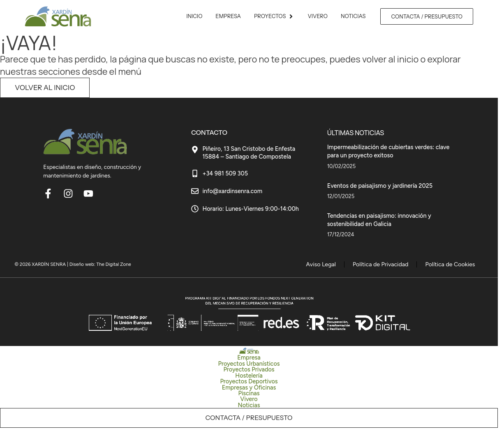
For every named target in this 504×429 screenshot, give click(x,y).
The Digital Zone (114, 264)
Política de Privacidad (395, 265)
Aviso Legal (344, 265)
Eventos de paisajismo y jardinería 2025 (380, 185)
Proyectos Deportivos (249, 383)
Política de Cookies (455, 265)
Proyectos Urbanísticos (249, 365)
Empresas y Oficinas (249, 388)
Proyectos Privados (249, 371)
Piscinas (249, 394)
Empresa (249, 359)
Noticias (249, 406)
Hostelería (249, 376)
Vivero (249, 400)
